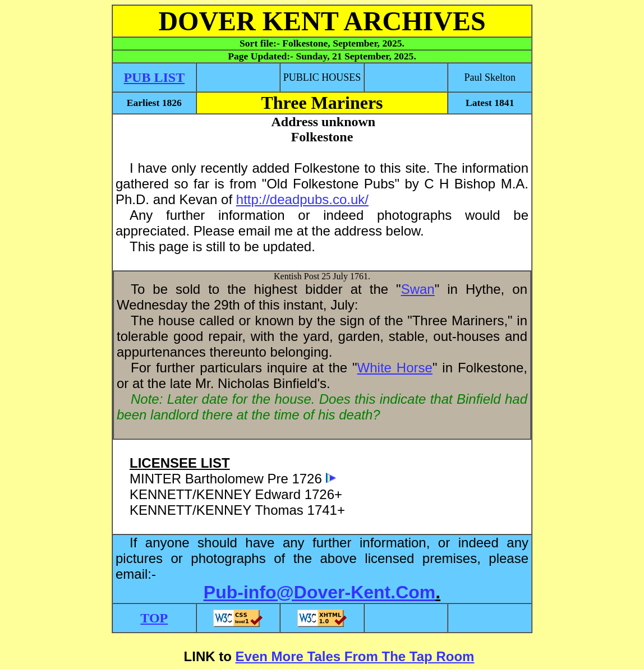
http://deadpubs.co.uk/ (302, 199)
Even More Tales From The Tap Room (355, 656)
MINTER (155, 479)
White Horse (395, 368)
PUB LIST (154, 77)
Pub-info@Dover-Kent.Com (319, 592)
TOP (154, 618)
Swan (418, 289)
